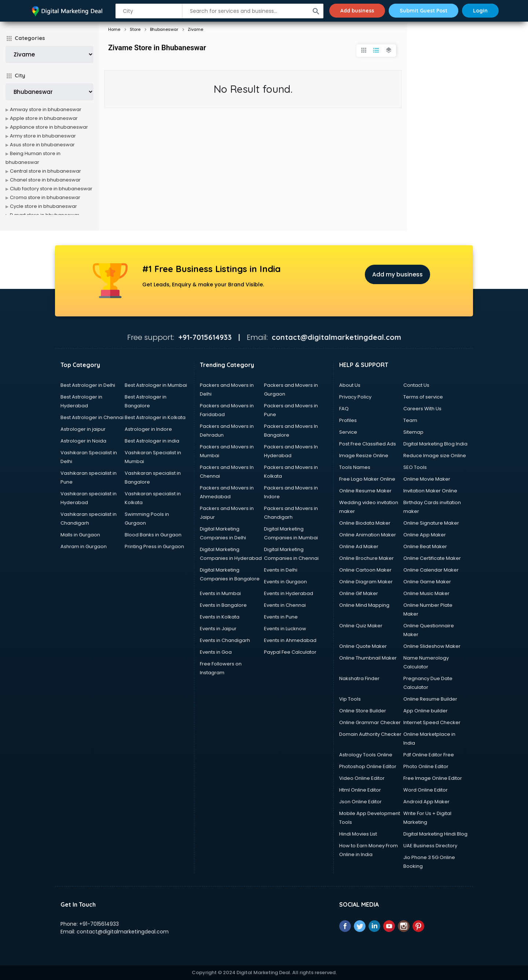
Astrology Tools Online (366, 755)
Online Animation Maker (368, 535)
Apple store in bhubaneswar (44, 118)
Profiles (348, 420)
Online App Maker (425, 535)
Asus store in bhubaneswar (42, 145)
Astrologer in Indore (148, 429)
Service (348, 432)
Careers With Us (422, 409)
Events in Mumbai (220, 593)
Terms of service (423, 397)
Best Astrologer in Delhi (88, 385)
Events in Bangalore (223, 605)
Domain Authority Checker (370, 734)
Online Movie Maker (427, 479)
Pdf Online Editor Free (429, 755)
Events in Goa (216, 652)
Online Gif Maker (359, 593)
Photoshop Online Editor (368, 766)
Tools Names (355, 467)
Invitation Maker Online (430, 491)
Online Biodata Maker (365, 523)
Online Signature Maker (431, 523)
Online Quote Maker (363, 646)
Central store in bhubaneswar (45, 171)
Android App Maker (426, 802)
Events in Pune (281, 617)
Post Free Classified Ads (368, 444)
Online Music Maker (426, 593)
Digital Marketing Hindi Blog (435, 834)
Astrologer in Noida (83, 441)
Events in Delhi (281, 570)
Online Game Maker (427, 582)
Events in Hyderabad (289, 593)
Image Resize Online (364, 456)
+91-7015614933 (99, 924)
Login (480, 11)
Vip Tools (350, 699)
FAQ (344, 409)
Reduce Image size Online (435, 456)
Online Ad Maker (359, 546)
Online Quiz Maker (361, 626)
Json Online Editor (360, 802)
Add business (357, 11)
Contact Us (416, 385)
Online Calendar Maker (431, 570)
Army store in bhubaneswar (43, 136)
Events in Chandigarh (225, 640)
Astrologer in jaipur (83, 429)
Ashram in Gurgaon (84, 546)
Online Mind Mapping (364, 605)
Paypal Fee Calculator (290, 652)
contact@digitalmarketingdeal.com (123, 932)
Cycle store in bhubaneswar (43, 206)
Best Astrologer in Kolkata (155, 417)
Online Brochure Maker (366, 558)
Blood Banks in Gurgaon (153, 535)
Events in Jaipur (218, 629)
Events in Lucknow (285, 629)
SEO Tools (415, 467)
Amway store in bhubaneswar (46, 109)
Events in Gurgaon (285, 582)
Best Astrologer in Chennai (92, 417)
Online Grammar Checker (370, 722)
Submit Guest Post (423, 11)
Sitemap (413, 432)
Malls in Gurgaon (80, 535)
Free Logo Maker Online (367, 479)
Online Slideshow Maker (432, 646)
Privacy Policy (355, 397)
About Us (350, 385)
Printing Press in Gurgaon (154, 546)
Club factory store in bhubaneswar (51, 189)
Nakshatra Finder (359, 678)
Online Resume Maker (365, 491)
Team (410, 420)
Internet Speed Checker (432, 722)
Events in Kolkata (220, 617)
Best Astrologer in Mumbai (156, 385)
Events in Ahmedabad (290, 640)
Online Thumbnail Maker (368, 658)
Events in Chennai (285, 605)
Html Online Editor (360, 790)
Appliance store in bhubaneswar (49, 127)
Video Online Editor (362, 778)
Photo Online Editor (426, 766)
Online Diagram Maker (366, 582)
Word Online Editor (426, 790)
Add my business (397, 274)
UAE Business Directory (430, 846)
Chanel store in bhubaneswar (45, 180)
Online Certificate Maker (432, 558)
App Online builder (426, 711)
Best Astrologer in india (152, 441)
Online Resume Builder (430, 699)
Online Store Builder (363, 711)
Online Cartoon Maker (365, 570)
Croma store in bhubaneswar (45, 197)
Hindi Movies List (358, 834)
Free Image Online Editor (433, 778)
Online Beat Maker (425, 546)
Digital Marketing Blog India (435, 444)
